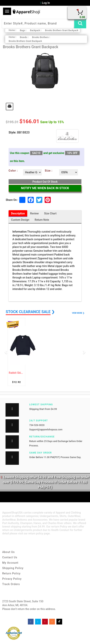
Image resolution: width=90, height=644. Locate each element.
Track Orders (11, 584)
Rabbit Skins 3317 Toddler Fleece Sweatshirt (16, 373)
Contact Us (10, 557)
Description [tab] (18, 213)
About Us (8, 552)
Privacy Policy (12, 579)
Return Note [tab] (42, 220)
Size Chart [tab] (50, 213)
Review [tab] (34, 213)
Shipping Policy (13, 568)
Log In (45, 3)
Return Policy (11, 573)
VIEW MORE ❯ (78, 313)
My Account (10, 563)
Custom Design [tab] (20, 220)
